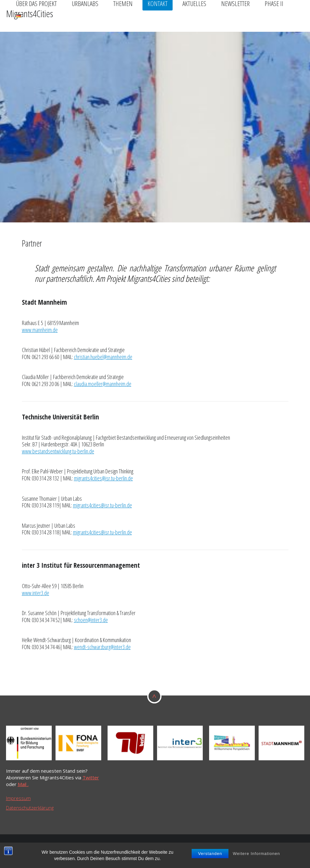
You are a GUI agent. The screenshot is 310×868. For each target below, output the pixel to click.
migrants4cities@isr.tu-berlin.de (103, 478)
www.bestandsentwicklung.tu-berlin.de (58, 451)
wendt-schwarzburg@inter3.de (102, 647)
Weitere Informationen (257, 854)
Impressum (18, 798)
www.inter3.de (36, 593)
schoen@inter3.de (91, 620)
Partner (32, 243)
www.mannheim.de (40, 330)
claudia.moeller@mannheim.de (103, 384)
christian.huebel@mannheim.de (103, 357)
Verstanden (210, 854)
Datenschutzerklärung (30, 808)
